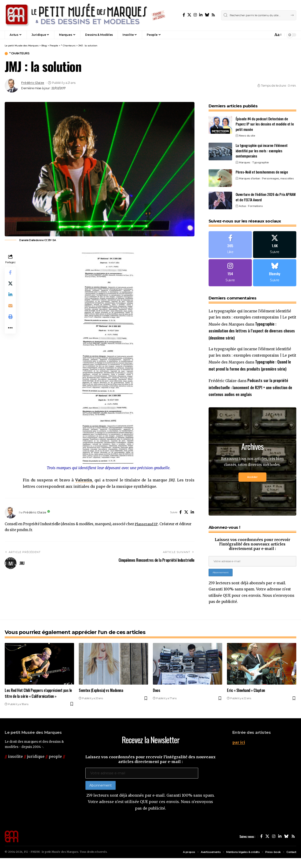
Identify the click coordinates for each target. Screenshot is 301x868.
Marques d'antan (250, 177)
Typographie (260, 161)
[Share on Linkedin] (10, 295)
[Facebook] (184, 15)
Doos (156, 700)
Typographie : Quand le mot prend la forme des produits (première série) (250, 369)
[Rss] (213, 15)
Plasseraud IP (146, 524)
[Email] (10, 307)
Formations (255, 205)
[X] (189, 15)
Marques (245, 161)
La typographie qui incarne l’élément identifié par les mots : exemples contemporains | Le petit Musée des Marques (252, 318)
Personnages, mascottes (278, 177)
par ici (239, 752)
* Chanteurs (20, 54)
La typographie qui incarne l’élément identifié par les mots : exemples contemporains (262, 149)
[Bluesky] (207, 15)
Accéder (252, 484)
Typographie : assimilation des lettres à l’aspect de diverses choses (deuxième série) (252, 331)
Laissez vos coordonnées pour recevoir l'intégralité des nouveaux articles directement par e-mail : (252, 551)
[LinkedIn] (201, 15)
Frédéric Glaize (33, 83)
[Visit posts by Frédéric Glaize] (12, 86)
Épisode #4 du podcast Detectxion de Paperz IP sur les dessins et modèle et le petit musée (265, 123)
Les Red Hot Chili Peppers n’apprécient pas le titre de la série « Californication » (38, 703)
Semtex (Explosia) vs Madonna (101, 700)
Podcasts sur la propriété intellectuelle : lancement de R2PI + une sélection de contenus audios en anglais (250, 394)
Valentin (84, 480)
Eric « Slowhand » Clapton (246, 700)
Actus (243, 205)
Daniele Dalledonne (31, 240)
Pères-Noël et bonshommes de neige (262, 170)
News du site (247, 134)
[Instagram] (195, 15)
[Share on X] (10, 284)
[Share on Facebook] (10, 273)
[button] (260, 35)
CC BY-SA (50, 240)
